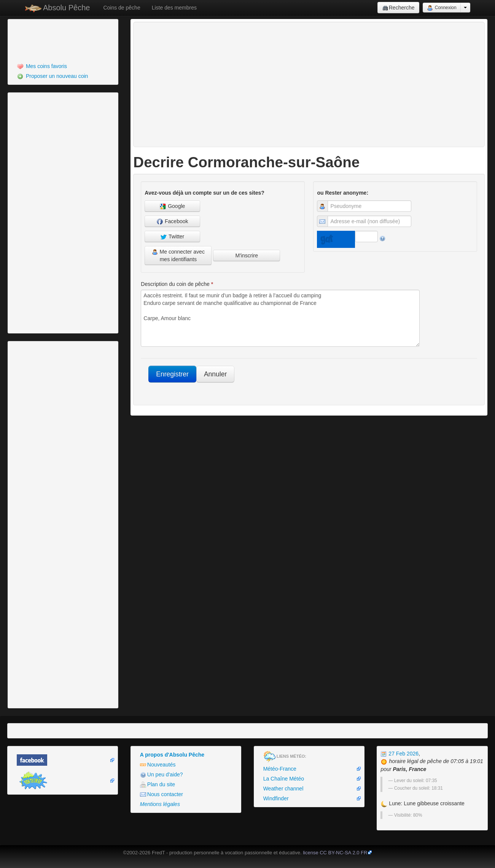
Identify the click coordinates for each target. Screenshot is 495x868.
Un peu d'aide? (162, 775)
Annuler (215, 374)
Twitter (172, 237)
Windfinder (276, 798)
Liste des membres (174, 8)
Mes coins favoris (42, 66)
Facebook (172, 221)
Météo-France (280, 769)
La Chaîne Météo (284, 779)
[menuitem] (63, 66)
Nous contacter (162, 794)
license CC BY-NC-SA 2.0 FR (335, 853)
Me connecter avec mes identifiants (178, 255)
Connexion (442, 8)
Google (172, 206)
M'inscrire (246, 255)
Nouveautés (158, 765)
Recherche (399, 8)
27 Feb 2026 (400, 754)
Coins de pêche (122, 8)
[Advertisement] (51, 40)
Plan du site (158, 785)
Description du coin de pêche (177, 284)
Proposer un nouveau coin (53, 76)
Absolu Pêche (58, 8)
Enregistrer (172, 374)
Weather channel (283, 789)
